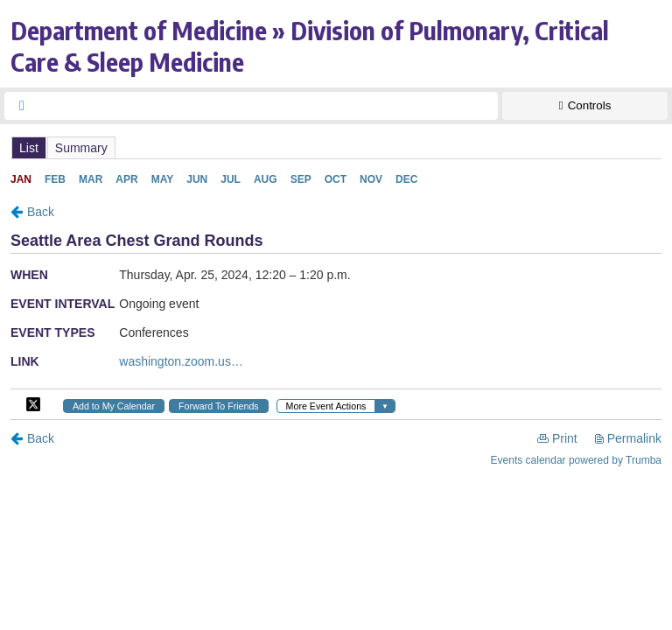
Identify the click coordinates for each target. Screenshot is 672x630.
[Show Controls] (585, 106)
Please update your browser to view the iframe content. (336, 147)
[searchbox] (267, 106)
